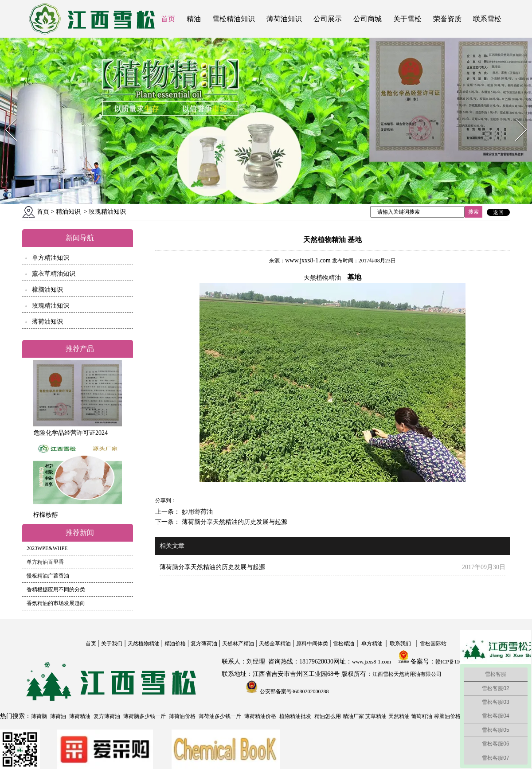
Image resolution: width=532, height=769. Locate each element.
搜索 (473, 212)
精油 (194, 19)
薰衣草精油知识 (54, 274)
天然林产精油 (238, 644)
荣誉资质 (447, 19)
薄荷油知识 (284, 19)
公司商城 (368, 19)
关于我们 (112, 644)
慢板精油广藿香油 (48, 576)
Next (516, 116)
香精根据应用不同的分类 (56, 589)
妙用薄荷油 (196, 512)
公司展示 (328, 19)
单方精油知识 (51, 258)
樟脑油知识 (47, 290)
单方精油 (372, 644)
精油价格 (175, 644)
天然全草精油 (275, 644)
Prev (6, 116)
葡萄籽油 (422, 716)
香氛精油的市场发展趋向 (56, 603)
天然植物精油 (144, 644)
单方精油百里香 (45, 562)
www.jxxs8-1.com (308, 260)
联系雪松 (487, 19)
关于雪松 (407, 19)
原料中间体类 (312, 644)
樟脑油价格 (447, 716)
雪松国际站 (433, 644)
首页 (168, 19)
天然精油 (399, 716)
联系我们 (400, 644)
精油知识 (68, 212)
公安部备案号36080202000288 (294, 691)
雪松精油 (344, 644)
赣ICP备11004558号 (458, 662)
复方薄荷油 (204, 644)
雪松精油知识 (234, 19)
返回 (498, 212)
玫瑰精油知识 (51, 306)
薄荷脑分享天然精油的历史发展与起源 (234, 522)
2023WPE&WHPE (47, 548)
